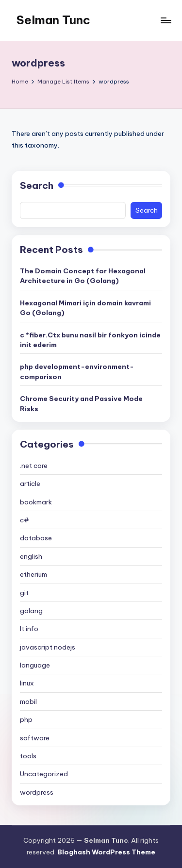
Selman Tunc (53, 20)
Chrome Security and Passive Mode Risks (81, 403)
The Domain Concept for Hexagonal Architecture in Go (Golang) (83, 276)
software (35, 738)
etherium (33, 574)
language (35, 665)
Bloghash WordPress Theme (106, 852)
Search (37, 185)
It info (29, 629)
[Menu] (165, 20)
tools (28, 756)
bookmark (36, 502)
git (24, 593)
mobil (28, 701)
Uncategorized (44, 774)
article (30, 484)
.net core (34, 466)
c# (25, 520)
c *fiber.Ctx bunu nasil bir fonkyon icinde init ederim (90, 340)
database (36, 538)
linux (27, 683)
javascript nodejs (48, 647)
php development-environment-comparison (77, 371)
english (31, 556)
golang (31, 611)
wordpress (37, 792)
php (26, 719)
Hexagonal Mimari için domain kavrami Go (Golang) (85, 308)
